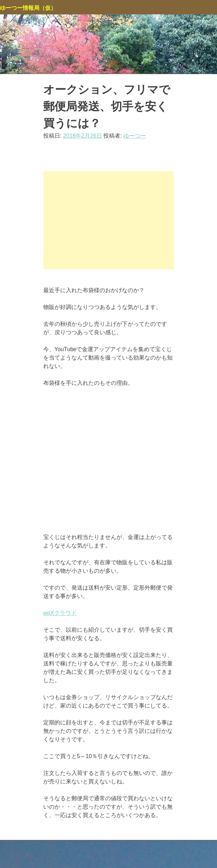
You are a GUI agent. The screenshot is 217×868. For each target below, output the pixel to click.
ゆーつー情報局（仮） (28, 8)
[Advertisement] (109, 220)
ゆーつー (135, 136)
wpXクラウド (60, 613)
